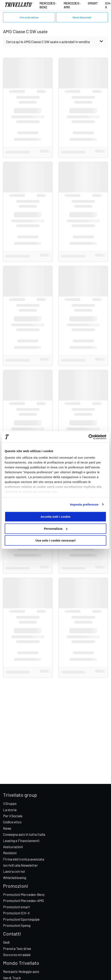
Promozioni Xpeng (17, 925)
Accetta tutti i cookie (56, 517)
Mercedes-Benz (48, 5)
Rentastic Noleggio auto (21, 971)
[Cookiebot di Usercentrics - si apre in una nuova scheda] (88, 437)
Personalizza (56, 529)
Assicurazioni (13, 847)
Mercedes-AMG (72, 5)
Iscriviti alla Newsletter (21, 865)
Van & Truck (12, 978)
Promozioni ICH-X (16, 913)
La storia (10, 810)
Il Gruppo (10, 803)
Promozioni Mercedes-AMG (23, 901)
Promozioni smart (17, 907)
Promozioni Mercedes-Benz (24, 894)
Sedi (6, 942)
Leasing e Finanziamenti (21, 841)
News (7, 828)
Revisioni (10, 853)
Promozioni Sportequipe (21, 919)
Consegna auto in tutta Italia (24, 834)
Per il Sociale (13, 816)
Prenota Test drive (17, 949)
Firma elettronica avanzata (24, 859)
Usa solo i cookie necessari (55, 540)
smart (93, 3)
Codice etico (12, 822)
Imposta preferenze (84, 504)
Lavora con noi (14, 871)
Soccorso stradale (17, 955)
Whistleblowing (15, 878)
